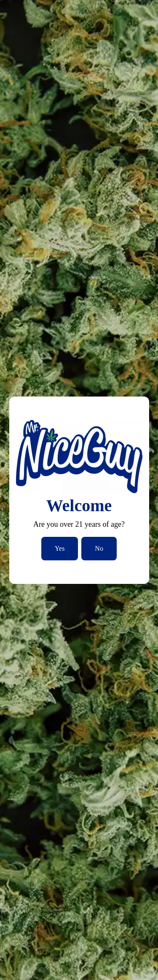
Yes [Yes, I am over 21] (60, 548)
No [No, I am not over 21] (99, 548)
